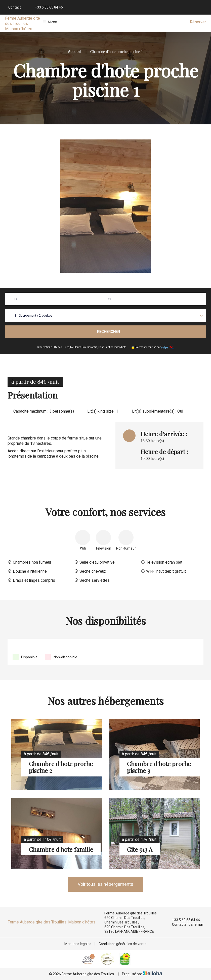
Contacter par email (185, 925)
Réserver (198, 22)
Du (16, 299)
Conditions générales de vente (123, 944)
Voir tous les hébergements (106, 884)
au (110, 299)
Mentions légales (78, 944)
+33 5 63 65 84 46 (183, 920)
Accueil (74, 52)
